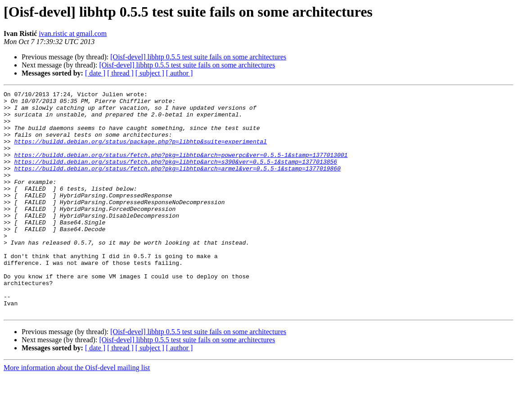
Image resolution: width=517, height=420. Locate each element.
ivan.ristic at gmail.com (73, 34)
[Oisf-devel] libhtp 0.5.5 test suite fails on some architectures (198, 57)
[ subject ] (150, 73)
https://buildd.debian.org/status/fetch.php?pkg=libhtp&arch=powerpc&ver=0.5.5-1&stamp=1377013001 (181, 168)
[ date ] (95, 73)
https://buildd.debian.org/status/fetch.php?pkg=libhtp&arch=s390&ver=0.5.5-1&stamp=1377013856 (175, 176)
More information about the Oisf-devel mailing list (77, 412)
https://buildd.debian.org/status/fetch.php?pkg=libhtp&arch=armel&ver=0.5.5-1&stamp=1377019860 (177, 184)
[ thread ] (120, 73)
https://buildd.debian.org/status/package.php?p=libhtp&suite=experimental (140, 152)
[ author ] (180, 73)
